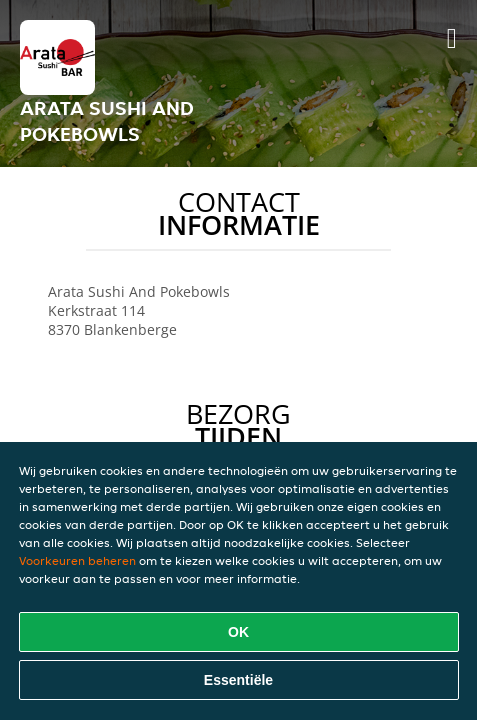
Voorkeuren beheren (77, 560)
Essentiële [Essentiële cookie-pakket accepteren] (238, 680)
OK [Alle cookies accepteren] (238, 632)
